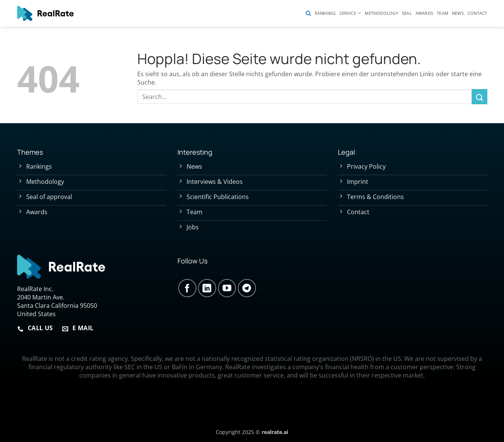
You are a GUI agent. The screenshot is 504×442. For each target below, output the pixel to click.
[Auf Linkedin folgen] (207, 288)
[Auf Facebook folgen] (187, 288)
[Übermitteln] (479, 96)
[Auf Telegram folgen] (247, 288)
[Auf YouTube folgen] (227, 288)
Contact (477, 13)
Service (350, 13)
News (458, 13)
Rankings (325, 13)
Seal (407, 13)
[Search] (308, 13)
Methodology (381, 13)
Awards (424, 13)
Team (443, 13)
